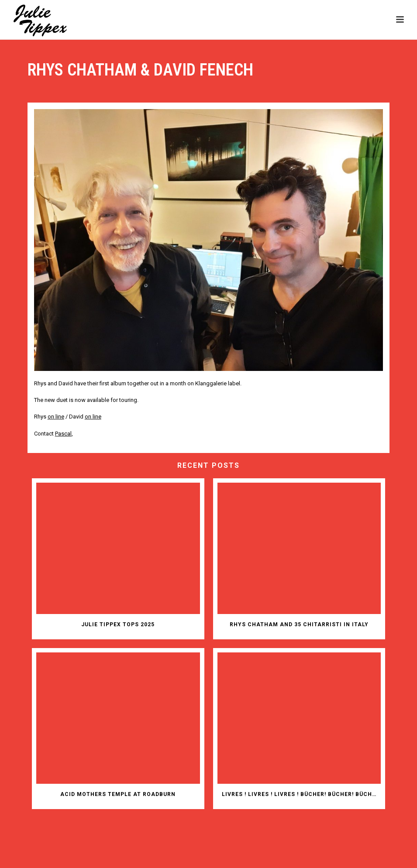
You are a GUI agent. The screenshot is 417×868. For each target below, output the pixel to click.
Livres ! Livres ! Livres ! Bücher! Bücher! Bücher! (302, 794)
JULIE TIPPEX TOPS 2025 (118, 624)
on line (93, 417)
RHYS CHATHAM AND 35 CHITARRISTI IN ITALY (299, 624)
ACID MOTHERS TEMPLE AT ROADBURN (118, 794)
